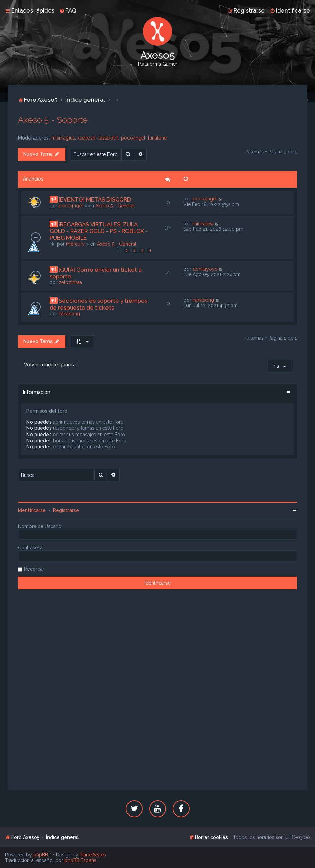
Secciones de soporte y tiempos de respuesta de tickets (99, 304)
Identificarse (32, 510)
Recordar (34, 569)
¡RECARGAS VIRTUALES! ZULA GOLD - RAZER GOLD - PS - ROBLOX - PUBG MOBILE (99, 231)
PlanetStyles (93, 855)
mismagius (63, 138)
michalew (203, 224)
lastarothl (109, 138)
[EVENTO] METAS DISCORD (95, 199)
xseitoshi (87, 138)
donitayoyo (205, 269)
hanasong (69, 314)
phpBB (41, 855)
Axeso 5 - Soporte (53, 120)
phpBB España (80, 860)
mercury (75, 244)
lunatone (157, 138)
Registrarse (66, 510)
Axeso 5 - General (115, 206)
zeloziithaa (70, 282)
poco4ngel (133, 138)
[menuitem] (68, 10)
